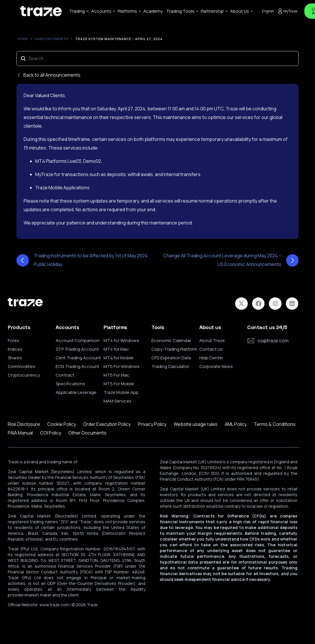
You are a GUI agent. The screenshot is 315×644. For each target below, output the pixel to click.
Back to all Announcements (48, 75)
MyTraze (287, 11)
